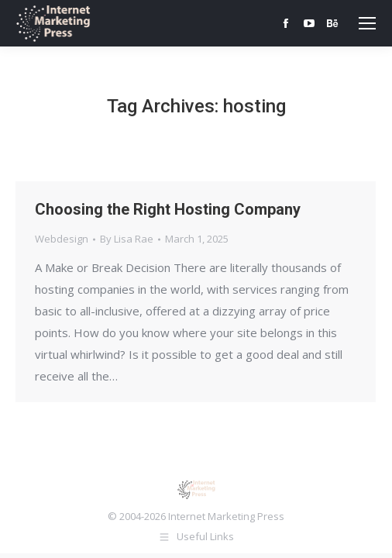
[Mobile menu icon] (367, 23)
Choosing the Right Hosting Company (168, 209)
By (127, 239)
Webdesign (62, 239)
